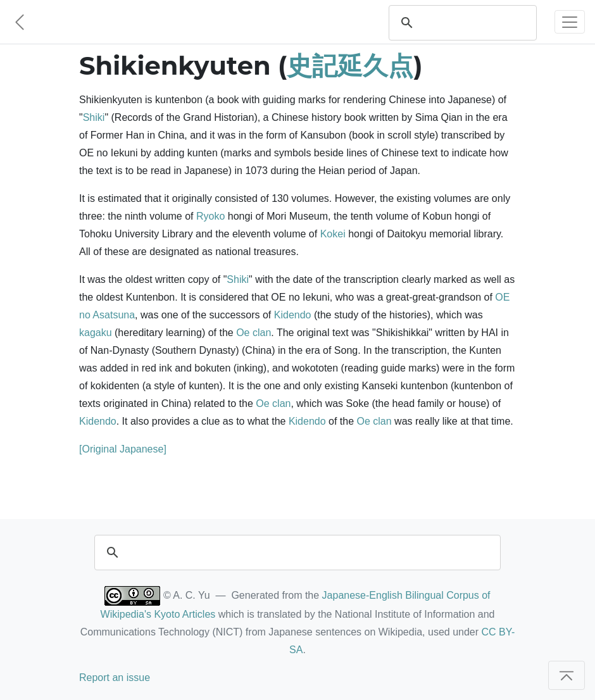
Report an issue (115, 678)
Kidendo (293, 315)
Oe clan (254, 333)
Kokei (333, 234)
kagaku (96, 333)
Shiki (94, 117)
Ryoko (210, 216)
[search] (475, 23)
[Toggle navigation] (570, 22)
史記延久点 (350, 66)
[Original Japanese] (123, 449)
